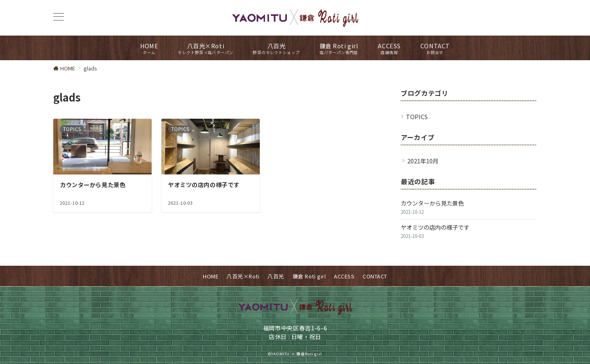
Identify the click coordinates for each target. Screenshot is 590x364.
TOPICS (417, 117)
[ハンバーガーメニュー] (59, 17)
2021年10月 (423, 161)
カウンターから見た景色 (432, 203)
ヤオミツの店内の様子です (435, 227)
